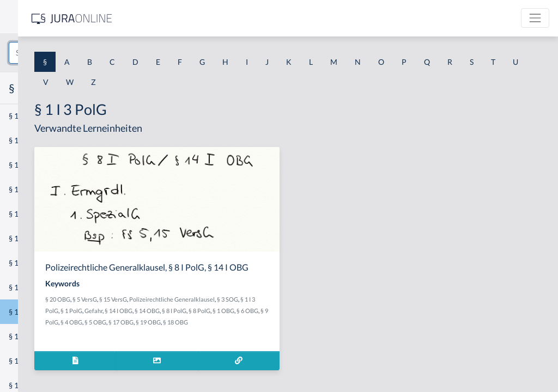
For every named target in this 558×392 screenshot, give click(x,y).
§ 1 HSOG (25, 214)
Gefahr (323, 320)
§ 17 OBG (269, 343)
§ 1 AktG (23, 116)
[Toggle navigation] (535, 18)
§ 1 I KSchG (28, 336)
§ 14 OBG (224, 332)
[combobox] (87, 53)
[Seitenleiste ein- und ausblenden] (157, 17)
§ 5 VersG (233, 309)
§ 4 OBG (220, 343)
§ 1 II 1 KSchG (32, 361)
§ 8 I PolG (251, 332)
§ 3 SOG (247, 320)
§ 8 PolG (276, 332)
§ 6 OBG (324, 332)
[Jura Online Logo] (228, 18)
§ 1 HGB (23, 189)
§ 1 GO (20, 165)
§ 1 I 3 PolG (28, 312)
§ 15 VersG (261, 309)
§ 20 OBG (206, 309)
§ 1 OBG (300, 332)
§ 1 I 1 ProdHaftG (38, 238)
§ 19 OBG (296, 343)
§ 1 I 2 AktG (28, 263)
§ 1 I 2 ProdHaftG (38, 287)
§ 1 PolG (301, 320)
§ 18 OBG (324, 343)
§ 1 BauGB (26, 140)
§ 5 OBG (244, 343)
